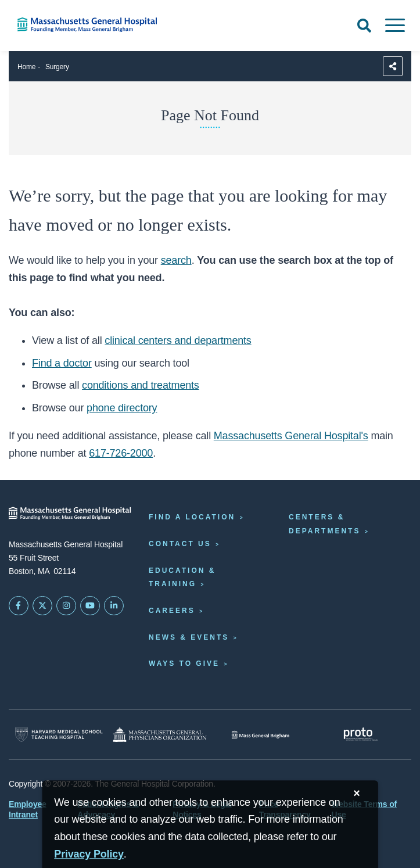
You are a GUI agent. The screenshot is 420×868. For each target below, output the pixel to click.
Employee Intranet (28, 809)
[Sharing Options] (393, 66)
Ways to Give (184, 663)
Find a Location (192, 517)
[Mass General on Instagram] (66, 606)
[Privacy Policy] (89, 854)
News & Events (189, 637)
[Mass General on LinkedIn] (114, 606)
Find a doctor (62, 363)
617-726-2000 (121, 453)
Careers (172, 611)
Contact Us (180, 544)
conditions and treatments (141, 385)
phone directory (122, 408)
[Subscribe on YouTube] (90, 606)
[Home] (87, 25)
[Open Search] (364, 26)
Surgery (57, 67)
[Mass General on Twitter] (42, 606)
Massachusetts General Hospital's (291, 436)
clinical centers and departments (178, 340)
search (176, 260)
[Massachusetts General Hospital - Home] (70, 513)
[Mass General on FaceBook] (19, 606)
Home (26, 67)
